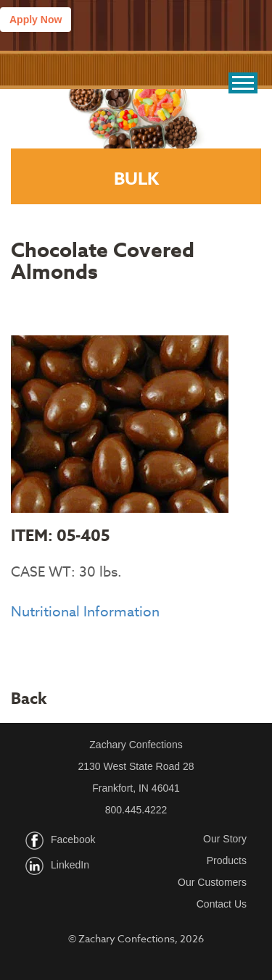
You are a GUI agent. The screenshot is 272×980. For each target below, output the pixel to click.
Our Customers (212, 882)
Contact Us (222, 904)
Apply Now (36, 20)
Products (227, 860)
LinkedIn (70, 865)
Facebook (73, 839)
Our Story (225, 839)
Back (29, 699)
